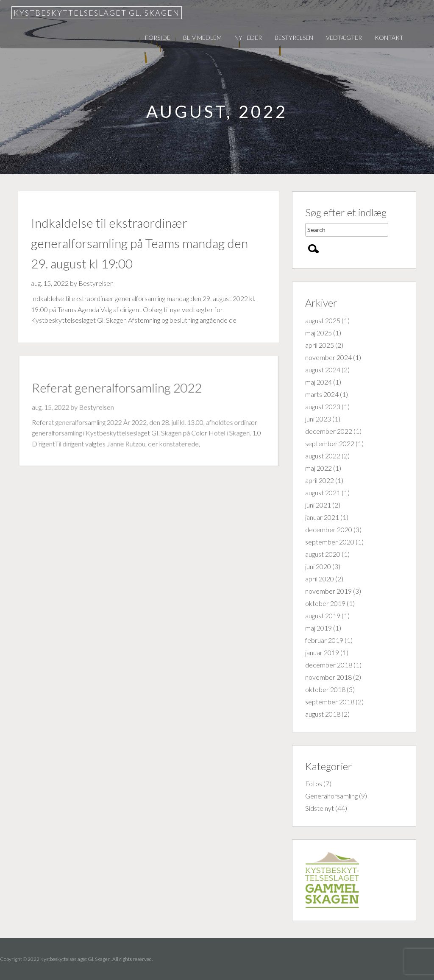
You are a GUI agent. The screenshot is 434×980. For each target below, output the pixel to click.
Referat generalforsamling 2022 (118, 388)
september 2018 (330, 702)
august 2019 (323, 616)
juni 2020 (318, 566)
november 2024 (328, 357)
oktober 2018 (325, 689)
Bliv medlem (202, 38)
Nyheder (248, 38)
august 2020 (323, 554)
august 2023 (323, 406)
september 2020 (330, 542)
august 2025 (323, 320)
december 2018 (329, 665)
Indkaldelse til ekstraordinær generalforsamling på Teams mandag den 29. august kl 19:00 (139, 243)
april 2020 (320, 579)
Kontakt (389, 38)
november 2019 (328, 591)
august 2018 (323, 714)
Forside (158, 38)
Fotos (314, 783)
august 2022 (323, 456)
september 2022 (330, 443)
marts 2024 (322, 394)
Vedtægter (344, 38)
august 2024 (323, 370)
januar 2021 (322, 517)
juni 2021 (318, 505)
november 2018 (328, 677)
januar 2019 (322, 652)
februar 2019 (324, 640)
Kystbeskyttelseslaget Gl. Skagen (97, 13)
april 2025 (320, 345)
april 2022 (320, 480)
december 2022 (329, 431)
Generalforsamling (331, 796)
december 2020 (329, 529)
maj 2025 (319, 333)
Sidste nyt (320, 808)
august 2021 (323, 493)
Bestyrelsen (294, 38)
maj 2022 (319, 468)
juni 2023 (318, 419)
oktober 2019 (325, 603)
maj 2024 (319, 382)
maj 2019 (319, 628)
